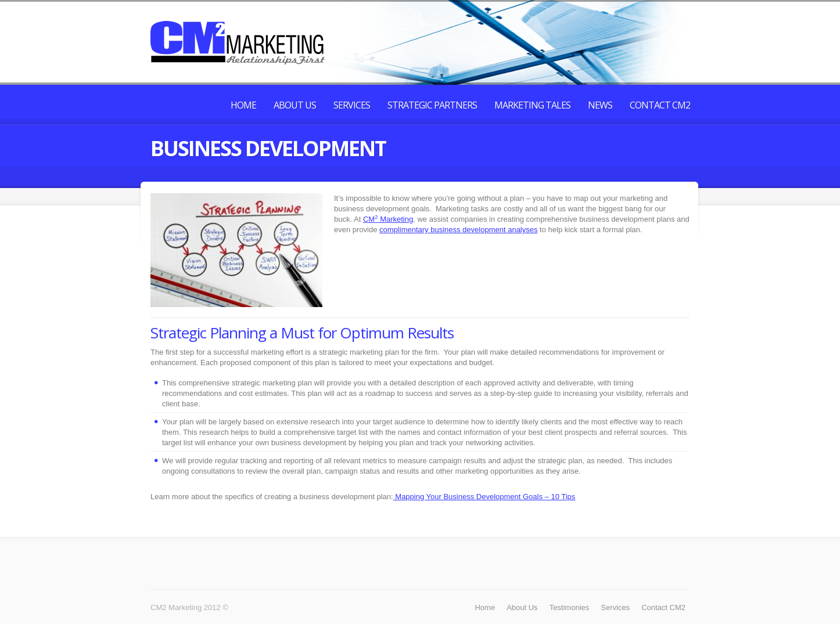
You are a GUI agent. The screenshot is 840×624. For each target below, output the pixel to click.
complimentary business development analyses (458, 230)
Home (243, 105)
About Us (295, 105)
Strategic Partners (432, 105)
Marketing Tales (532, 105)
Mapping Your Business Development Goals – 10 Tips (484, 497)
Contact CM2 (660, 105)
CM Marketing (388, 219)
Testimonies (570, 607)
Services (352, 105)
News (600, 105)
